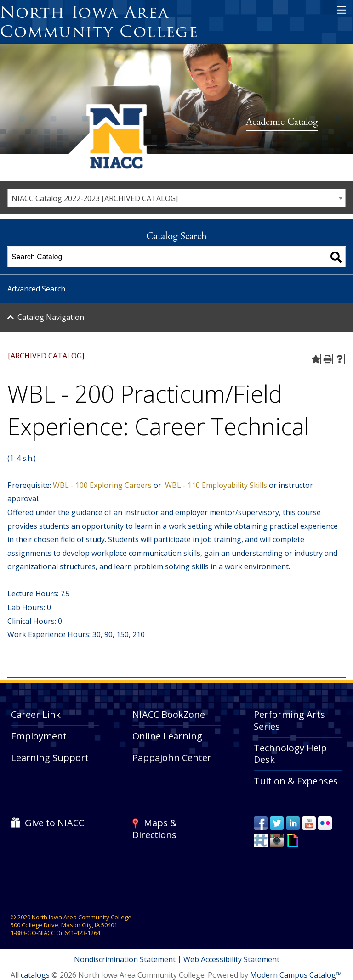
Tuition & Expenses (296, 781)
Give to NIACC (54, 823)
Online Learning (167, 736)
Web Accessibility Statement (231, 959)
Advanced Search (36, 289)
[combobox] (176, 198)
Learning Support (50, 758)
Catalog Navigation (51, 317)
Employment (39, 736)
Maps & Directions (155, 829)
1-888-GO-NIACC (33, 933)
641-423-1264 (82, 933)
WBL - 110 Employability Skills (215, 485)
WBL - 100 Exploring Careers (101, 485)
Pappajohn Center (172, 758)
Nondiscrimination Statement (125, 959)
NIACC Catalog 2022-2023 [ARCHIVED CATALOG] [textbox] (95, 198)
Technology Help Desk (290, 754)
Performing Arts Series (289, 720)
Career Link (36, 714)
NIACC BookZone (169, 714)
